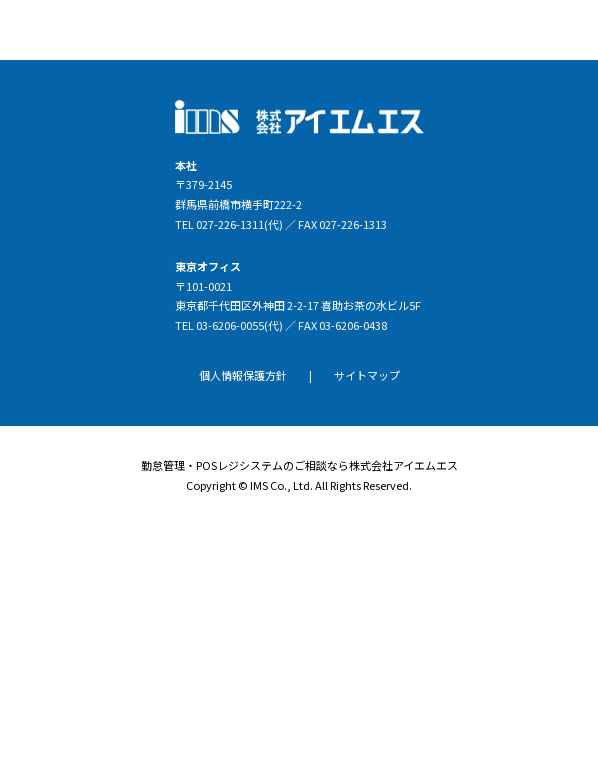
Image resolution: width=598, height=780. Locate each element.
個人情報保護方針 (243, 375)
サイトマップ (367, 375)
